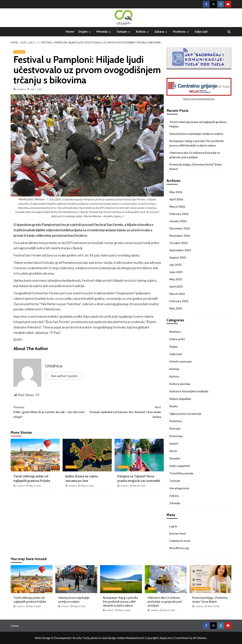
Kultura (143, 32)
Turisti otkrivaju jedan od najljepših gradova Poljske (198, 124)
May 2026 (176, 192)
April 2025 (176, 286)
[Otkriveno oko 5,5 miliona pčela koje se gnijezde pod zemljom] (166, 579)
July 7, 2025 (36, 89)
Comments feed (180, 541)
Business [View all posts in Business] (64, 589)
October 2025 (179, 243)
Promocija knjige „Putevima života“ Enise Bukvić (196, 167)
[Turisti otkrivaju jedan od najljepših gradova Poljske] (35, 455)
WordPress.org (179, 548)
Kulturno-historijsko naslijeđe (189, 391)
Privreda (104, 32)
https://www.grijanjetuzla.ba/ (199, 99)
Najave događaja (180, 399)
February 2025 (179, 301)
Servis (173, 451)
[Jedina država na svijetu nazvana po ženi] (87, 455)
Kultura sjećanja (180, 384)
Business (175, 332)
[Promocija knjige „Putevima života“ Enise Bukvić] (210, 579)
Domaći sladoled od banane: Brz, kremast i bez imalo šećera (124, 412)
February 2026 (179, 214)
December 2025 (180, 228)
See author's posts (64, 376)
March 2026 (177, 207)
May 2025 (176, 279)
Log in (173, 526)
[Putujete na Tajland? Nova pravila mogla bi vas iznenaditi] (139, 455)
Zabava (161, 32)
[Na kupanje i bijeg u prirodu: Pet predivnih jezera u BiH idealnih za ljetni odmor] (121, 579)
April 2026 (176, 199)
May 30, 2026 (87, 486)
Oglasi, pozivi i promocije (185, 414)
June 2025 (176, 272)
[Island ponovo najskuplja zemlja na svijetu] (76, 579)
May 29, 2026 (139, 486)
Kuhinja (174, 369)
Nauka (173, 406)
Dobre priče (177, 339)
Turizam (124, 32)
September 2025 (180, 250)
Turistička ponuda (181, 473)
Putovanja (176, 436)
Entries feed (178, 533)
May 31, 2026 (35, 486)
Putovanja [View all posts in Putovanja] (19, 52)
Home (70, 32)
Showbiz (175, 458)
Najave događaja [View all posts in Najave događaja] (201, 589)
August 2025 (178, 257)
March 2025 (177, 294)
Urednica (21, 89)
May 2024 (176, 308)
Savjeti (174, 443)
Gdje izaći (201, 32)
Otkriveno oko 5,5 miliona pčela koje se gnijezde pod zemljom (195, 155)
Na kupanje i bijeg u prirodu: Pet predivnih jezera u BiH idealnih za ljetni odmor (197, 143)
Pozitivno (181, 32)
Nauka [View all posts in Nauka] (152, 589)
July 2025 (175, 265)
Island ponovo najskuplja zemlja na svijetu (196, 134)
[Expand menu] (90, 32)
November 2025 (180, 236)
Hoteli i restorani (180, 361)
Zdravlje (175, 503)
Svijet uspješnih (180, 466)
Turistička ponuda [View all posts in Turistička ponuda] (112, 589)
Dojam (85, 32)
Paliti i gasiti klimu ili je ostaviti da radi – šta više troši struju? (50, 412)
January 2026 (178, 221)
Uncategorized (179, 488)
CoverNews (181, 638)
